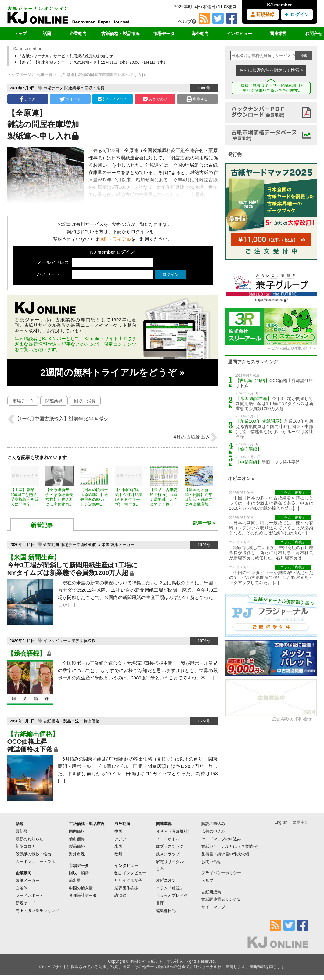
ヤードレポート (29, 895)
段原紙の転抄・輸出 (33, 854)
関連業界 (278, 34)
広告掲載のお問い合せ (292, 348)
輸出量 (75, 880)
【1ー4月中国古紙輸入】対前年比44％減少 (58, 419)
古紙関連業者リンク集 (221, 899)
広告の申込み (213, 831)
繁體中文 (301, 822)
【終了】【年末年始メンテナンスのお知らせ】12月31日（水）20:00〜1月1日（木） (92, 62)
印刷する (197, 99)
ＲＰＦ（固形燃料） (174, 831)
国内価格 (77, 831)
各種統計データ (83, 895)
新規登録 (263, 14)
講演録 (120, 895)
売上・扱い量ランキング (37, 911)
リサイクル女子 (128, 880)
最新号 (22, 831)
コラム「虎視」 (170, 888)
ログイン (297, 14)
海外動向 (200, 34)
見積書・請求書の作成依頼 (225, 854)
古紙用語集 (211, 892)
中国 (118, 831)
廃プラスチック (170, 846)
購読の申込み (213, 824)
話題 (47, 34)
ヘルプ (187, 21)
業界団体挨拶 (84, 641)
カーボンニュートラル (35, 862)
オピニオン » (241, 478)
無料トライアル (115, 239)
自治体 (22, 888)
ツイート (70, 99)
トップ (20, 34)
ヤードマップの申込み (221, 839)
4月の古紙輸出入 (196, 437)
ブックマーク (112, 99)
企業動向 (78, 34)
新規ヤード (25, 903)
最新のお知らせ (29, 839)
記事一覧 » (204, 523)
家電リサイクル (170, 862)
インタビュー (239, 34)
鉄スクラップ (168, 854)
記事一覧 (45, 75)
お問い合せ (211, 862)
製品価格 (77, 846)
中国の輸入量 (81, 888)
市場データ (164, 34)
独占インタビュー (130, 873)
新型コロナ (25, 846)
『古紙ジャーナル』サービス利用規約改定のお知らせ (64, 56)
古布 (160, 869)
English (281, 822)
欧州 (118, 854)
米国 (106, 545)
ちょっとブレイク (172, 895)
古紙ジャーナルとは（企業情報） (231, 846)
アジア (120, 839)
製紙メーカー (122, 545)
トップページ (19, 75)
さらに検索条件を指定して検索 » (271, 70)
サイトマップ (213, 907)
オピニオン (166, 880)
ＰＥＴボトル (168, 839)
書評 (160, 903)
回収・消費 (94, 88)
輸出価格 (92, 721)
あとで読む (155, 99)
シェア (27, 99)
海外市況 (77, 854)
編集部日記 (166, 911)
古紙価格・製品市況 (121, 34)
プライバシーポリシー (221, 873)
